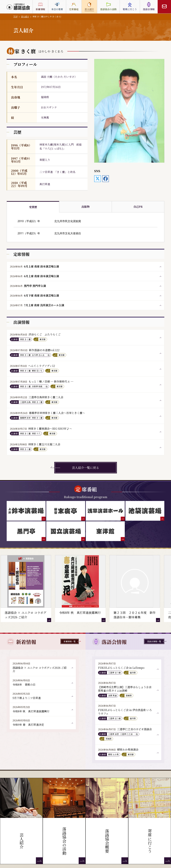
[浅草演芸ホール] (105, 511)
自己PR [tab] (138, 207)
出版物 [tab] (85, 207)
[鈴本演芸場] (26, 511)
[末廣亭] (66, 511)
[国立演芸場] (66, 531)
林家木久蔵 (46, 145)
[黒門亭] (26, 531)
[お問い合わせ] (164, 7)
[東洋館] (105, 531)
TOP (15, 16)
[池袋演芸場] (145, 511)
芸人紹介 (25, 16)
